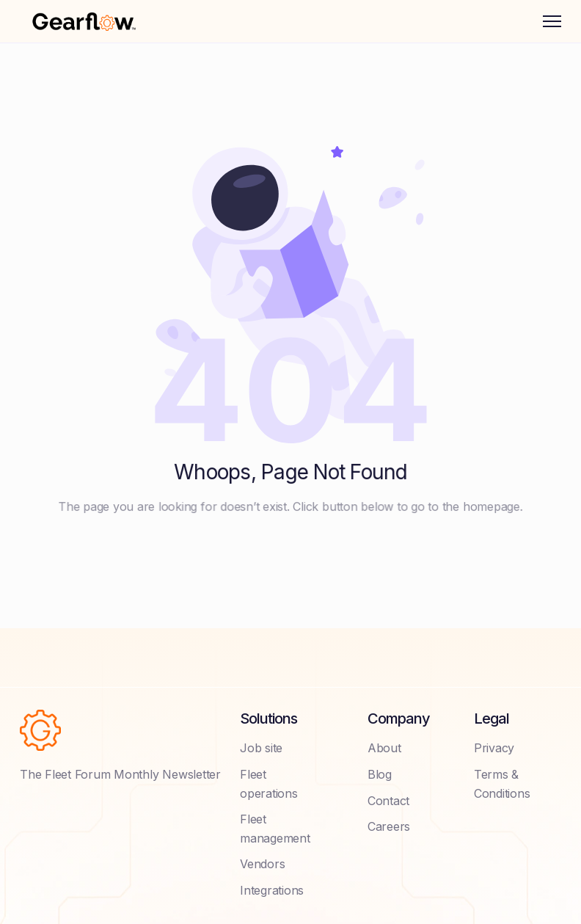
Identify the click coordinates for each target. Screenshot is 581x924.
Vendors (262, 864)
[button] (552, 21)
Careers (389, 826)
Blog (380, 774)
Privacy (494, 748)
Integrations (272, 890)
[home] (84, 21)
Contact (388, 801)
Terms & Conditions (502, 784)
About (384, 748)
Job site (261, 748)
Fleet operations (269, 784)
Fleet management (275, 829)
